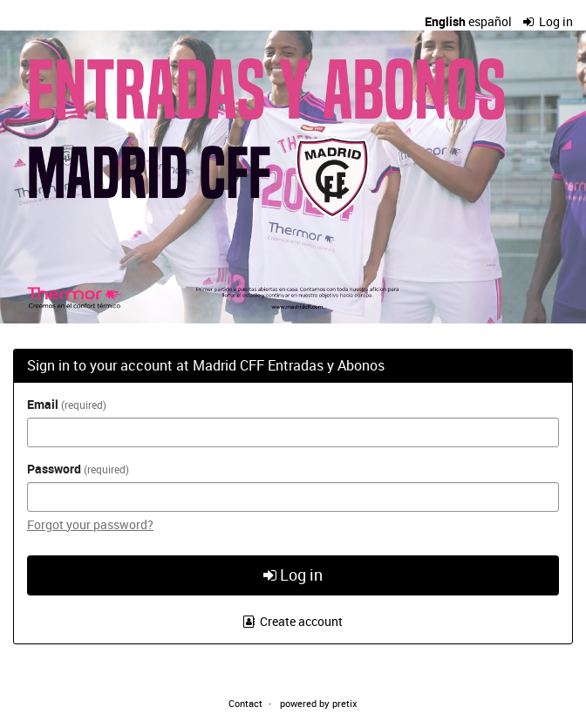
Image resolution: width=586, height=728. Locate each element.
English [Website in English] (445, 21)
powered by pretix (319, 703)
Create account (293, 621)
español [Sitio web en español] (490, 21)
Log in (549, 21)
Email (67, 404)
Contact (245, 703)
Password (78, 469)
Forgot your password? (90, 524)
